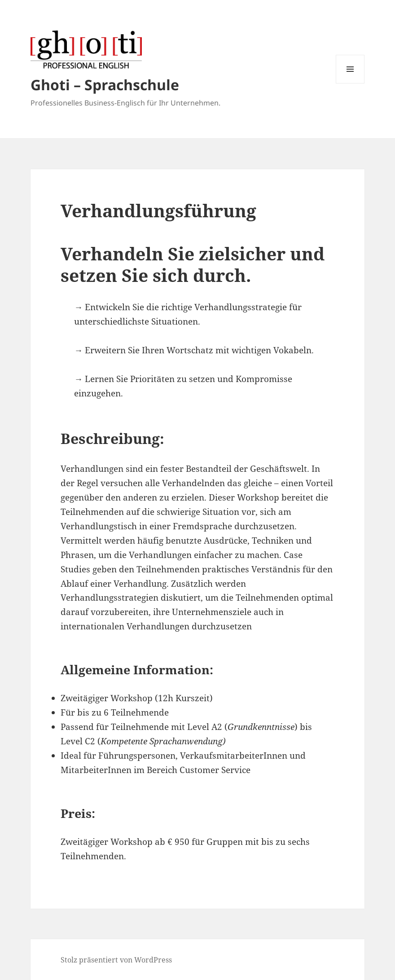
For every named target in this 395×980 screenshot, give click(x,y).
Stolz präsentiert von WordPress (116, 960)
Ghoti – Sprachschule (105, 85)
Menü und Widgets (350, 83)
